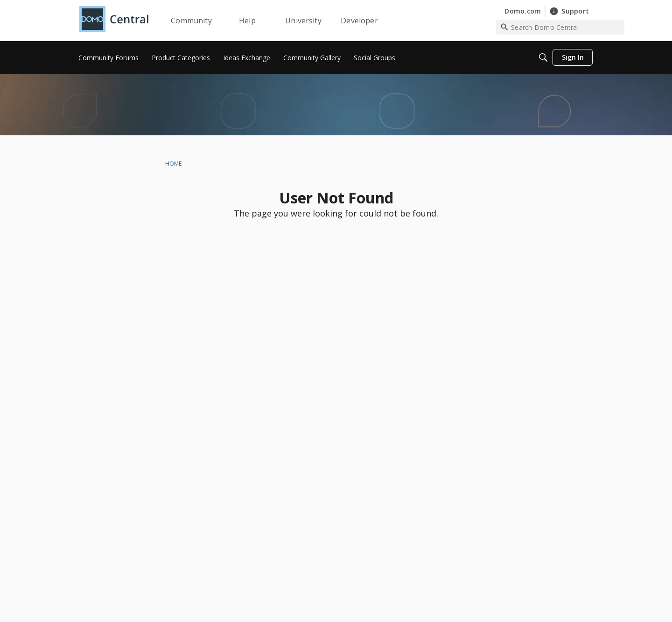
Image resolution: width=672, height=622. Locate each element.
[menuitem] (108, 57)
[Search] (543, 57)
